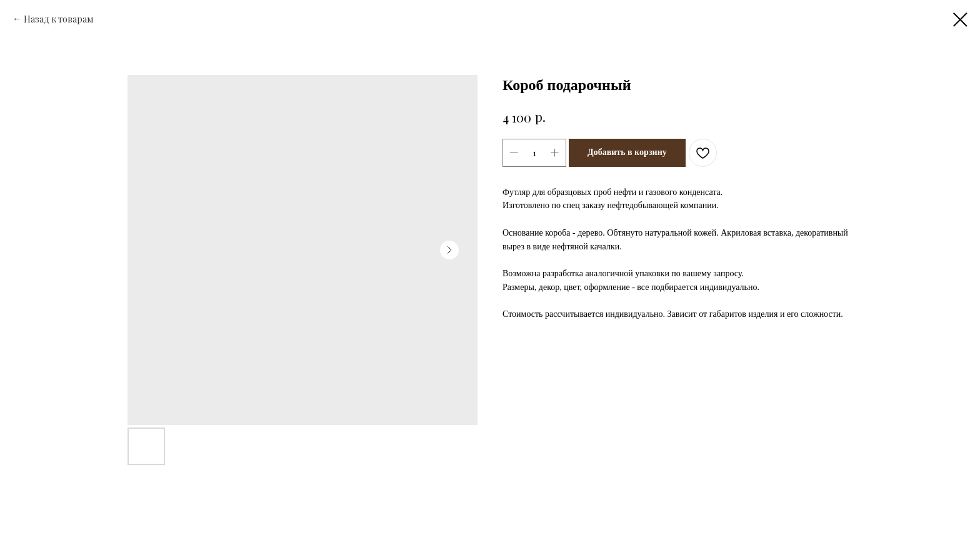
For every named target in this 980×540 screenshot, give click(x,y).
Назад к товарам (59, 19)
